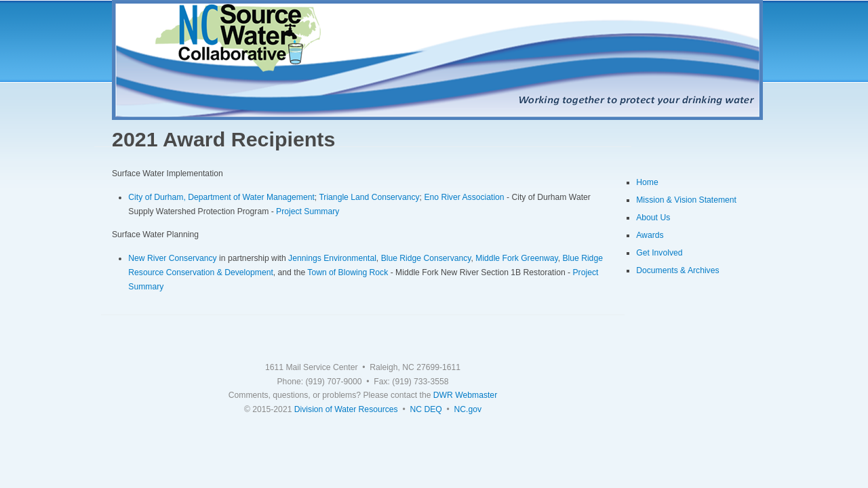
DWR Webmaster (465, 395)
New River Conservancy (172, 258)
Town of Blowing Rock (348, 272)
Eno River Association (464, 197)
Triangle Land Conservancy (369, 197)
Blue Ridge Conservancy (426, 258)
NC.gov (468, 409)
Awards (650, 235)
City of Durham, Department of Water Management (221, 197)
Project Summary (308, 211)
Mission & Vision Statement (686, 200)
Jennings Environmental (332, 258)
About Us (653, 218)
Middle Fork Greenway (516, 258)
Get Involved (659, 253)
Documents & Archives (677, 270)
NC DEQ (426, 409)
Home (647, 182)
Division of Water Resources (346, 409)
